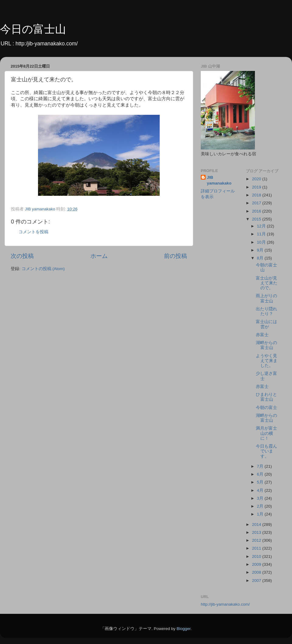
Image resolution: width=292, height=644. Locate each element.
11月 (262, 234)
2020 (257, 179)
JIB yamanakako (219, 180)
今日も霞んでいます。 (266, 451)
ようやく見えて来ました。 (267, 361)
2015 (257, 219)
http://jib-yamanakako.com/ (225, 604)
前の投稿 (176, 256)
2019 (257, 187)
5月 (261, 482)
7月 (261, 466)
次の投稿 (22, 256)
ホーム (99, 256)
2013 (257, 532)
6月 (261, 474)
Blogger (183, 629)
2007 (257, 581)
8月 (261, 258)
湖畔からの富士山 (266, 345)
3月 (261, 498)
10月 (262, 242)
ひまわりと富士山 (266, 397)
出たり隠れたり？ (266, 311)
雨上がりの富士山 (266, 298)
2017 (257, 203)
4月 (261, 490)
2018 (257, 195)
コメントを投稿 (33, 232)
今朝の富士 (266, 408)
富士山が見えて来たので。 (267, 283)
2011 (257, 548)
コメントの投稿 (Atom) (43, 269)
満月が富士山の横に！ (266, 433)
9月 (261, 250)
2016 (257, 211)
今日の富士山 (33, 29)
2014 (257, 524)
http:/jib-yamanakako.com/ (47, 44)
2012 (257, 540)
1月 (261, 514)
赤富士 (262, 335)
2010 (257, 556)
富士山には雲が (266, 324)
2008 (257, 572)
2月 (261, 506)
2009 (257, 564)
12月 (262, 226)
